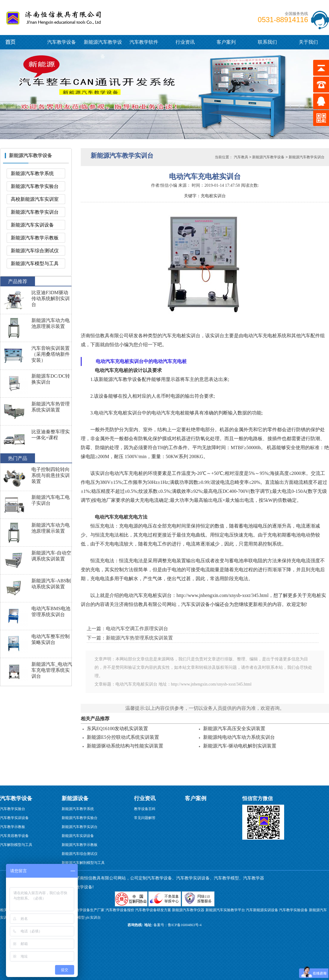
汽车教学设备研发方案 (153, 910)
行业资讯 (185, 42)
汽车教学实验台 (13, 809)
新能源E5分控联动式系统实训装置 (123, 737)
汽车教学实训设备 (14, 818)
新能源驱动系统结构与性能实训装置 (125, 746)
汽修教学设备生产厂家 (86, 910)
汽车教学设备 (18, 16)
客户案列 (226, 42)
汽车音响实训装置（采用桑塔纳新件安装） (51, 354)
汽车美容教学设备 (14, 836)
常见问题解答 (145, 818)
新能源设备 (75, 798)
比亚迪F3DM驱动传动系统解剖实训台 (51, 298)
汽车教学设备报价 (120, 910)
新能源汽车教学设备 (16, 42)
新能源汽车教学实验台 (35, 186)
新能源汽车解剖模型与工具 (83, 863)
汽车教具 (241, 157)
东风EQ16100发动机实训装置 (117, 728)
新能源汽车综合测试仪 (35, 251)
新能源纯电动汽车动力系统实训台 (239, 737)
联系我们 (267, 42)
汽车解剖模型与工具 (16, 845)
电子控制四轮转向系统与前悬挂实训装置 (51, 475)
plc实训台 (93, 917)
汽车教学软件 (144, 42)
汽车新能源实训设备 (262, 910)
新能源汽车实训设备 (32, 225)
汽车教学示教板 (13, 827)
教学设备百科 (145, 809)
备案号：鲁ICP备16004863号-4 (178, 925)
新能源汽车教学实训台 (35, 212)
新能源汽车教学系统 (32, 173)
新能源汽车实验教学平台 (225, 910)
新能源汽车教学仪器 (188, 910)
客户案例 (196, 798)
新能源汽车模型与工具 (35, 263)
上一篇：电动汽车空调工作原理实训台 (127, 629)
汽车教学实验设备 (293, 910)
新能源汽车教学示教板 (35, 238)
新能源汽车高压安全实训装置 (234, 728)
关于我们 (308, 42)
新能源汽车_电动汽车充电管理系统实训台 (52, 670)
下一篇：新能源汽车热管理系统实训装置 (130, 638)
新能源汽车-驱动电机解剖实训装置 (240, 746)
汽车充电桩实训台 (181, 336)
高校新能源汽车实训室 (35, 199)
